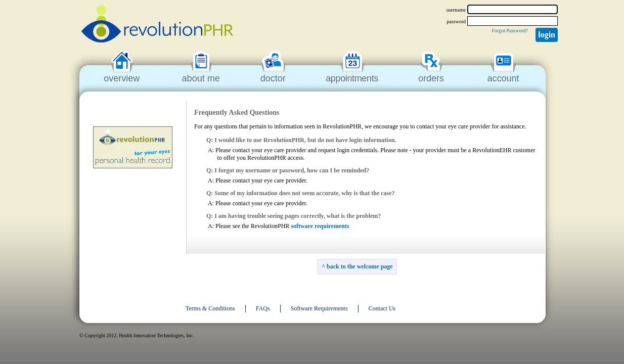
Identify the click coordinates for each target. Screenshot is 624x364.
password (456, 21)
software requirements (320, 226)
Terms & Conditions (210, 308)
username (456, 10)
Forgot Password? (510, 31)
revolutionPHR (157, 25)
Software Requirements (319, 308)
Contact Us (382, 308)
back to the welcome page (360, 266)
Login (547, 35)
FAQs (263, 308)
